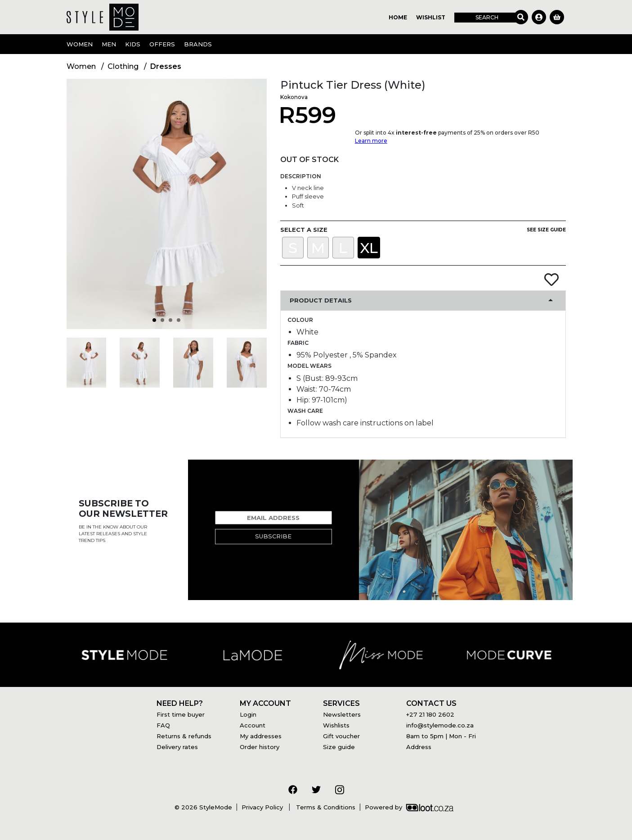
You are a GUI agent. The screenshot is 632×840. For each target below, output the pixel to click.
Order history (260, 747)
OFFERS (162, 44)
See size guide (546, 230)
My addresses (261, 736)
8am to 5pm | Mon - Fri (441, 736)
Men (109, 44)
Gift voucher (341, 736)
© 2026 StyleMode (203, 807)
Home (398, 17)
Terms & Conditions (325, 807)
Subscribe (273, 536)
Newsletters (342, 714)
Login (248, 714)
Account (253, 725)
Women (80, 44)
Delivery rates (177, 747)
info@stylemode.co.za (440, 725)
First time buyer (181, 714)
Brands (198, 44)
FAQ (163, 725)
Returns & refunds (184, 736)
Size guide (339, 747)
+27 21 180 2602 (430, 714)
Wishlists (336, 725)
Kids (133, 44)
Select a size (304, 230)
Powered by (409, 807)
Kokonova (294, 97)
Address (419, 747)
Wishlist (431, 17)
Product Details (321, 300)
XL (369, 248)
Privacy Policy (263, 807)
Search (487, 17)
